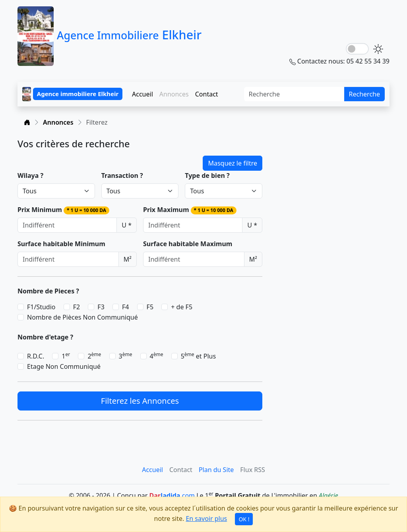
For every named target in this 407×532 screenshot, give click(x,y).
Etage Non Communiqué (64, 366)
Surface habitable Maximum (188, 244)
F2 (77, 307)
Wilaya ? (30, 175)
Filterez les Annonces (140, 401)
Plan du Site (216, 470)
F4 (125, 307)
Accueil (142, 94)
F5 (150, 307)
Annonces (58, 122)
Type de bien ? (207, 175)
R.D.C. (36, 356)
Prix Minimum (63, 210)
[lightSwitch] (357, 49)
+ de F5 (182, 307)
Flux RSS (252, 470)
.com (172, 495)
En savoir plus (206, 519)
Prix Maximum (190, 210)
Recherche (364, 94)
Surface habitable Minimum (61, 244)
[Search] (294, 94)
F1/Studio (41, 307)
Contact (207, 94)
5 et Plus (198, 356)
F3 (101, 307)
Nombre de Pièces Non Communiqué (82, 317)
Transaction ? (122, 175)
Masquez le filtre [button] (233, 163)
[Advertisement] (331, 188)
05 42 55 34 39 (368, 61)
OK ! (244, 519)
